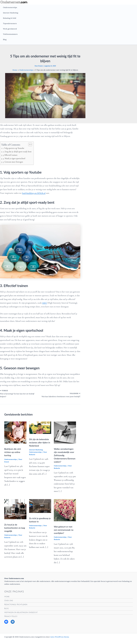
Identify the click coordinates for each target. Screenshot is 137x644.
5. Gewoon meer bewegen (13, 162)
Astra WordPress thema (60, 637)
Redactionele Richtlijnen (16, 605)
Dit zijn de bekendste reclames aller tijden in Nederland (40, 442)
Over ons (9, 601)
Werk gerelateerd (10, 29)
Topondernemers (10, 23)
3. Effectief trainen (10, 155)
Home (7, 597)
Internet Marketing (11, 13)
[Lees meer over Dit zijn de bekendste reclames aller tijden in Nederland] (40, 427)
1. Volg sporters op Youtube (13, 148)
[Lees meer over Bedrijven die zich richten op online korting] (15, 432)
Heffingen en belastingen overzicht (21, 612)
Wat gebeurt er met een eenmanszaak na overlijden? (64, 530)
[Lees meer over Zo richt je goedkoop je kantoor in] (40, 506)
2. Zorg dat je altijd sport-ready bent (17, 152)
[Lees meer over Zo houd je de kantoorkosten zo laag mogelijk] (15, 509)
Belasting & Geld (10, 18)
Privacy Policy (11, 616)
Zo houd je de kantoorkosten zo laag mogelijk (15, 528)
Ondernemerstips (10, 7)
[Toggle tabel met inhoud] (29, 144)
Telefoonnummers (10, 34)
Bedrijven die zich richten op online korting (13, 452)
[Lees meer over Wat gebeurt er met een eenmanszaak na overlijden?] (65, 510)
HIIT (45, 303)
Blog (5, 39)
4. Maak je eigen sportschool (14, 158)
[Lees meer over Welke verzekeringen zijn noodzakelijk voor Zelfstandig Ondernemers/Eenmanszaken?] (65, 432)
